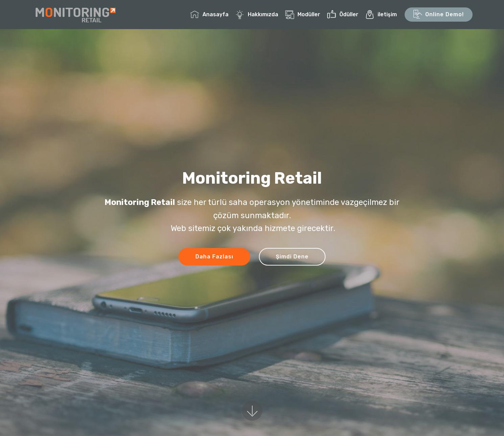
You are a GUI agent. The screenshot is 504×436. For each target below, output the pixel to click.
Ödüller (343, 14)
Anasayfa (209, 14)
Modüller (303, 14)
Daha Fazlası (214, 257)
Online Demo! (439, 15)
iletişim (381, 14)
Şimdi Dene (292, 257)
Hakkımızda (257, 14)
